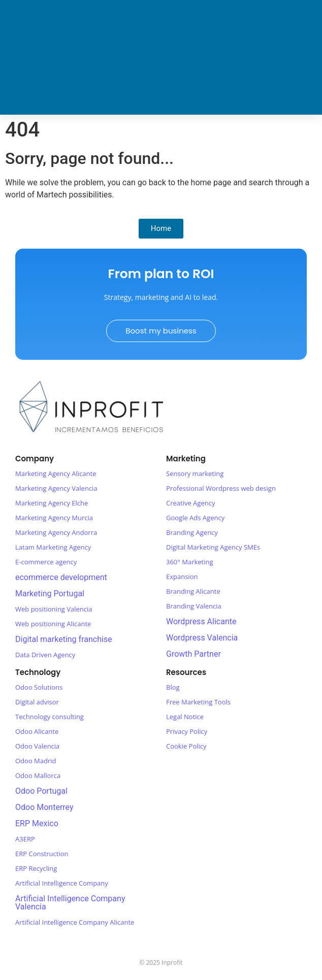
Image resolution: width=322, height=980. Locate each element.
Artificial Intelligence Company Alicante (75, 922)
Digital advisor (37, 702)
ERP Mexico (37, 823)
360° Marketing (190, 562)
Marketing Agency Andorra (56, 532)
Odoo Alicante (37, 731)
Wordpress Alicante (201, 621)
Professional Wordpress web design (221, 488)
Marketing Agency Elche (52, 503)
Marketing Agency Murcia (54, 518)
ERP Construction (42, 854)
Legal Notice (185, 717)
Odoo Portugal (41, 791)
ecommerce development (61, 577)
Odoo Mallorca (38, 775)
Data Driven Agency (45, 655)
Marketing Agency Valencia (56, 488)
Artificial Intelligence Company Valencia (70, 903)
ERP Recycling (36, 868)
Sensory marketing (195, 474)
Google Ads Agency (195, 518)
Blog (173, 687)
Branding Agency (192, 532)
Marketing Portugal (50, 594)
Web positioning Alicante (53, 624)
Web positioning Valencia (54, 609)
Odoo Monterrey (44, 807)
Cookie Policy (186, 746)
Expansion (182, 577)
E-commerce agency (46, 562)
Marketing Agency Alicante (56, 474)
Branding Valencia (194, 606)
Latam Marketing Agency (53, 547)
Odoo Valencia (37, 746)
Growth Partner (194, 654)
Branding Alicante (193, 591)
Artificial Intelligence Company (62, 883)
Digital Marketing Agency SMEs (213, 547)
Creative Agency (190, 503)
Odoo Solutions (39, 687)
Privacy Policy (187, 731)
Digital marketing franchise (64, 639)
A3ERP (25, 839)
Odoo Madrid (36, 761)
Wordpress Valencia (202, 638)
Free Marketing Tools (198, 702)
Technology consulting (50, 717)
